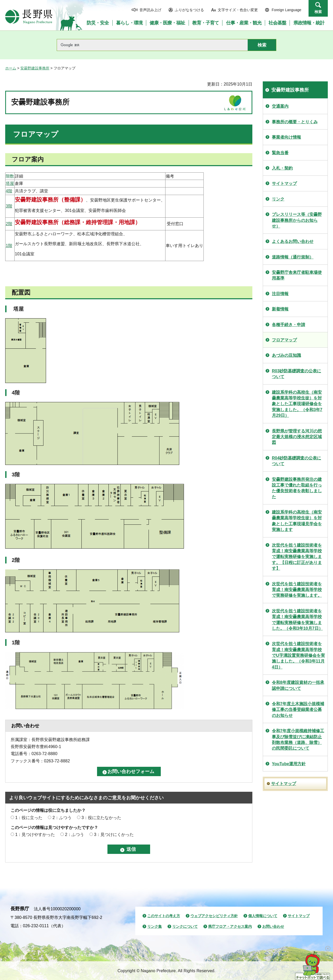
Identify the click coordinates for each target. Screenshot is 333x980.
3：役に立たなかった (101, 818)
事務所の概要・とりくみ (295, 122)
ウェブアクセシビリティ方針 (214, 916)
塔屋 (10, 183)
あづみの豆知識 (286, 355)
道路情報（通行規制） (293, 257)
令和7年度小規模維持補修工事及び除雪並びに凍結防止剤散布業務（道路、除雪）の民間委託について (298, 739)
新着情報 (280, 309)
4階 (9, 191)
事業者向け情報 (286, 137)
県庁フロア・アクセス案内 (230, 926)
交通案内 (280, 106)
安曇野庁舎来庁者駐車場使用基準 (297, 275)
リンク (278, 199)
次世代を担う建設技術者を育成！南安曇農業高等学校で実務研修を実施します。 (297, 590)
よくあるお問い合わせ (293, 241)
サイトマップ (284, 183)
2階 (9, 224)
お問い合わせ (273, 926)
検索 (318, 12)
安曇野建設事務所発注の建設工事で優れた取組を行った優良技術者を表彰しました (297, 488)
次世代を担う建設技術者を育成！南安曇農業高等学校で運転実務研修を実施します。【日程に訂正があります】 (297, 557)
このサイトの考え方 (164, 916)
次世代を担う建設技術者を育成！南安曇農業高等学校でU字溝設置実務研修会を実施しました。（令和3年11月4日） (298, 655)
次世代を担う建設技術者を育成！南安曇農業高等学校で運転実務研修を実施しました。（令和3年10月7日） (297, 620)
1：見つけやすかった (35, 835)
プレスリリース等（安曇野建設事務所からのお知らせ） (297, 220)
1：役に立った (29, 818)
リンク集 (155, 926)
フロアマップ (284, 340)
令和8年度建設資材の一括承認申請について (298, 685)
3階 (9, 206)
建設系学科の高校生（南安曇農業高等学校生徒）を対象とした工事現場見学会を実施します (297, 521)
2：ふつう (62, 818)
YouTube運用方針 (289, 764)
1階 (9, 246)
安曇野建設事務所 (35, 68)
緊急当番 (280, 153)
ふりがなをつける (189, 10)
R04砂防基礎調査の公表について (296, 461)
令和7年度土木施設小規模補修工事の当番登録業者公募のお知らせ (298, 710)
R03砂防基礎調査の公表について (296, 374)
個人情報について (263, 916)
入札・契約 (282, 168)
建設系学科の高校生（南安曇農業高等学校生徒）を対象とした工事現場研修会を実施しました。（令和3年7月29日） (297, 404)
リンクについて (185, 926)
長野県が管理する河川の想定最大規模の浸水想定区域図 (297, 437)
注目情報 (280, 294)
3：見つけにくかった (114, 835)
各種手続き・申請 (289, 325)
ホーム (11, 68)
